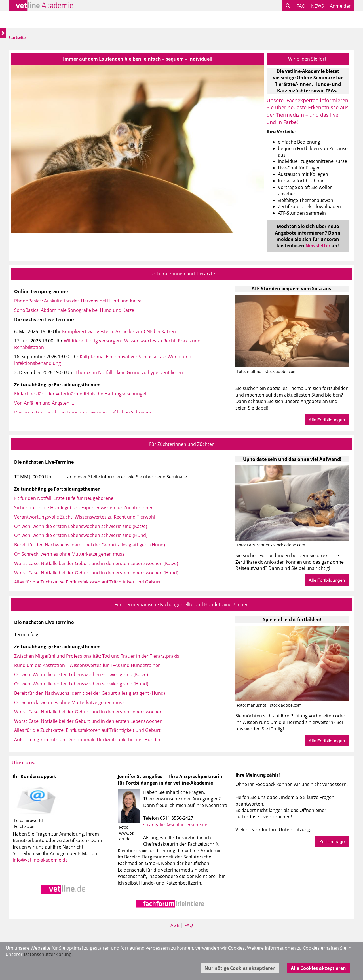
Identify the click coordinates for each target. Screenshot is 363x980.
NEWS (317, 6)
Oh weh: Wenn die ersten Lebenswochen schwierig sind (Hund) (81, 684)
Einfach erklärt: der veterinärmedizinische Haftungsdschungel (80, 394)
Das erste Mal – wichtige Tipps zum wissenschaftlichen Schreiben (83, 412)
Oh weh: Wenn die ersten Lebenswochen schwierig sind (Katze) (81, 674)
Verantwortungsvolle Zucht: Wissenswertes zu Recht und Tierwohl (85, 517)
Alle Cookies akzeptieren (318, 968)
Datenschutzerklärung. (48, 954)
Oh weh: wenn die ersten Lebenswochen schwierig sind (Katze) (81, 526)
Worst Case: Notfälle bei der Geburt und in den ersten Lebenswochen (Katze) (96, 563)
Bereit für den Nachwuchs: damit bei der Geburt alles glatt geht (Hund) (90, 545)
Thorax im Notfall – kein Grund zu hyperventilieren (129, 372)
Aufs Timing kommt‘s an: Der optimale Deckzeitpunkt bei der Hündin (87, 740)
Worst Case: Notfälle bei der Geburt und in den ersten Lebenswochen (88, 712)
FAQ (301, 6)
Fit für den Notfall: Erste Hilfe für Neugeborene (64, 498)
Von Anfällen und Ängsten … (44, 403)
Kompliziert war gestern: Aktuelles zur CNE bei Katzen (119, 331)
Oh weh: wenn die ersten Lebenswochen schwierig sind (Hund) (81, 535)
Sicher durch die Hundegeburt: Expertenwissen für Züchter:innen (84, 508)
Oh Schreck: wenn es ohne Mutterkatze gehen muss (69, 554)
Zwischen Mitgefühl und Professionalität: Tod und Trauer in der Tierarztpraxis (97, 656)
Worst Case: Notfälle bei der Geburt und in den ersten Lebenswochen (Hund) (96, 573)
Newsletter (318, 246)
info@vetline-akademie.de (40, 860)
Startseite (17, 37)
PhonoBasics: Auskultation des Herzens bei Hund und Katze (78, 301)
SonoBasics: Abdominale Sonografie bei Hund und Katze (74, 310)
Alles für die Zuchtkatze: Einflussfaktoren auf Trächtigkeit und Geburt (87, 582)
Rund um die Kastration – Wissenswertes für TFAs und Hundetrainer (87, 665)
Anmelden (341, 6)
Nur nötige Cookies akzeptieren (240, 968)
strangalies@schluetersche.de (175, 825)
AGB (175, 925)
